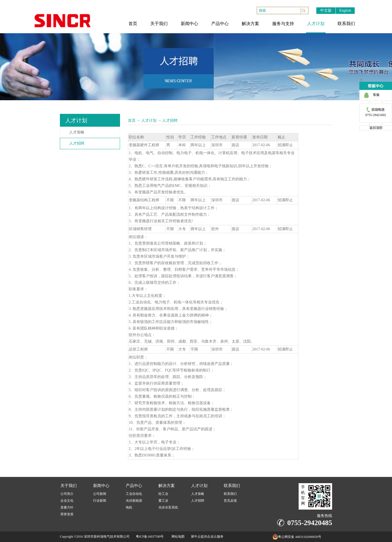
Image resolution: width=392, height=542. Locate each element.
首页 (132, 121)
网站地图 (177, 537)
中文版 (326, 10)
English (345, 10)
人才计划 (149, 121)
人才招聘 (170, 121)
